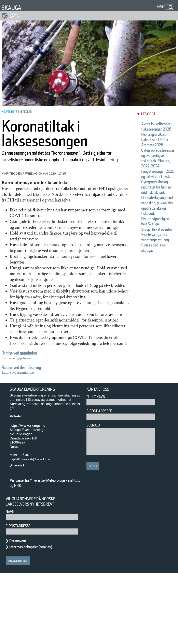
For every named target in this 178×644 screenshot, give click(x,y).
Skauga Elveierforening (37, 460)
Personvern (21, 612)
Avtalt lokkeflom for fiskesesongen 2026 (50, 393)
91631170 (28, 526)
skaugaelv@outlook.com (41, 530)
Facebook (21, 536)
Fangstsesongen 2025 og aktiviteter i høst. (52, 419)
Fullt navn (97, 468)
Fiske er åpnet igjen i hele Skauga (43, 435)
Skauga (13, 8)
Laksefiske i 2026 (26, 403)
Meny (160, 7)
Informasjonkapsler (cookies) (39, 618)
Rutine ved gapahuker (26, 353)
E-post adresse (102, 482)
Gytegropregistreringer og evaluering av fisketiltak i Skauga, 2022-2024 (82, 414)
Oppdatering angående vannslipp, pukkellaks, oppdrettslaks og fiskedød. (83, 430)
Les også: (18, 383)
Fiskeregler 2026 (26, 398)
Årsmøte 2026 (23, 409)
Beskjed (94, 496)
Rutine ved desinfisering (29, 367)
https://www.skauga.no (33, 496)
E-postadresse (21, 597)
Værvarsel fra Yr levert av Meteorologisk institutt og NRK (41, 554)
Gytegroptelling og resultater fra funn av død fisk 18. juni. (68, 424)
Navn (11, 582)
